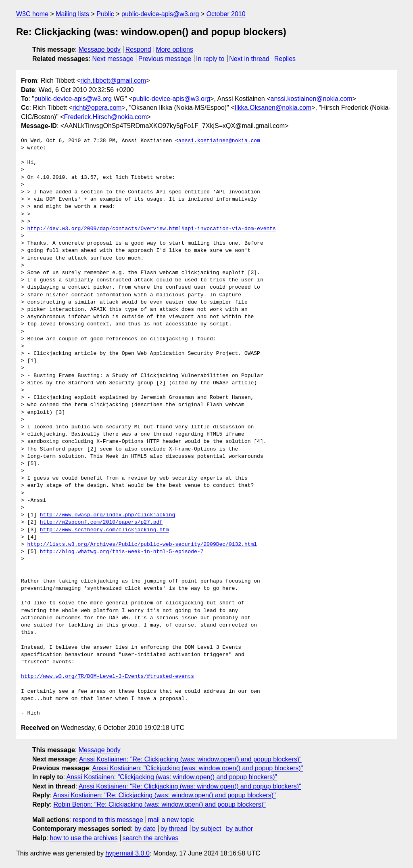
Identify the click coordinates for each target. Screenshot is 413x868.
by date (145, 829)
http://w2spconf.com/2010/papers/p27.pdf (101, 522)
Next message (113, 59)
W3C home (32, 14)
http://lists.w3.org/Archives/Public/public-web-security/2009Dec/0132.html (142, 545)
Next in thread (249, 59)
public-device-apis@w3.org (160, 14)
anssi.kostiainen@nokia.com (312, 99)
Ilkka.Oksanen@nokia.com (273, 108)
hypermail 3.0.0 (127, 853)
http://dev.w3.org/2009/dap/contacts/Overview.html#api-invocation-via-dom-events (152, 229)
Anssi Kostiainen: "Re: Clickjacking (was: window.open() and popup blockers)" (190, 759)
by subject (206, 829)
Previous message (165, 59)
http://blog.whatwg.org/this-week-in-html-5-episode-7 (122, 552)
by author (239, 829)
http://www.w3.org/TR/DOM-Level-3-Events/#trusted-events (107, 677)
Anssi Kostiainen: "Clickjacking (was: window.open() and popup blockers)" (198, 768)
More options (175, 49)
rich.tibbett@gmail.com (113, 81)
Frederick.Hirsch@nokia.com (106, 117)
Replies (285, 59)
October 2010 (226, 14)
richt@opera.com (97, 108)
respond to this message (108, 820)
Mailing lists (72, 14)
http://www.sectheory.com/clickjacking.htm (104, 530)
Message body (100, 49)
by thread (174, 829)
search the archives (151, 838)
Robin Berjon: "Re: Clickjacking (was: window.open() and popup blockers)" (159, 804)
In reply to (210, 59)
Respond (138, 49)
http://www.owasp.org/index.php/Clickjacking (107, 515)
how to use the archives (84, 838)
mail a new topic (171, 820)
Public (105, 14)
